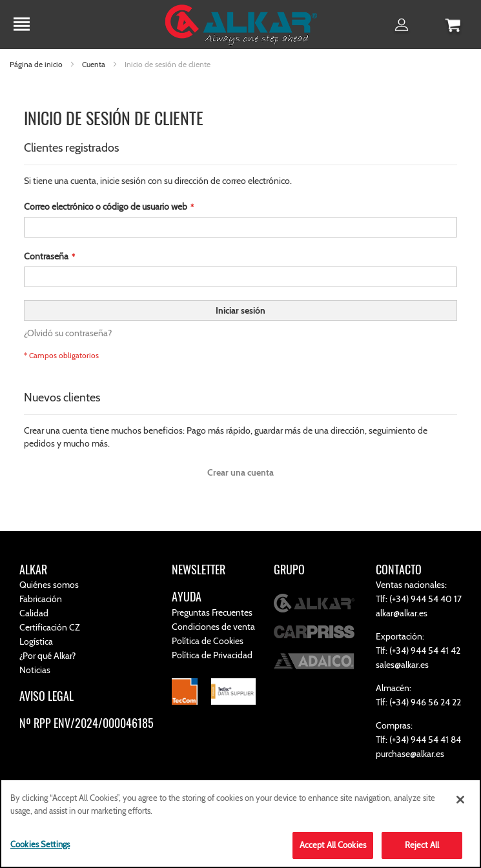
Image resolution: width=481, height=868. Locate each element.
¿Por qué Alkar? (47, 656)
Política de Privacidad (212, 655)
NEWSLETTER (199, 569)
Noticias (35, 670)
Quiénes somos (49, 585)
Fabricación (41, 599)
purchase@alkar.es (410, 754)
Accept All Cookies (333, 845)
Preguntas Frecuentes (212, 612)
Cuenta (95, 64)
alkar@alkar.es (402, 613)
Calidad (34, 613)
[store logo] (241, 27)
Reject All (422, 845)
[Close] (460, 800)
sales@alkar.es (402, 665)
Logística (36, 641)
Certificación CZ (50, 627)
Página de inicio (37, 64)
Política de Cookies (208, 641)
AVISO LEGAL (46, 696)
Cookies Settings (40, 844)
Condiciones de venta (213, 627)
